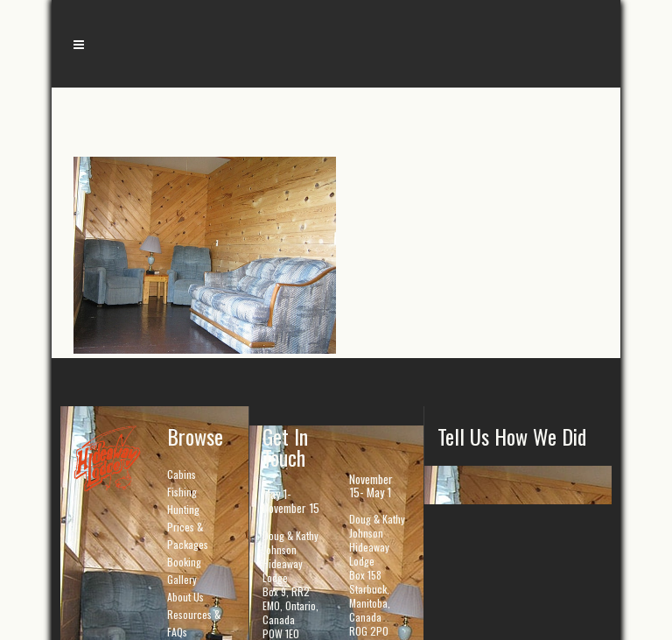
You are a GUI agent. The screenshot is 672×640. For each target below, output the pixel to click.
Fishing (182, 492)
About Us (185, 597)
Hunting (183, 509)
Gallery (182, 579)
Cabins (182, 474)
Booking (184, 562)
